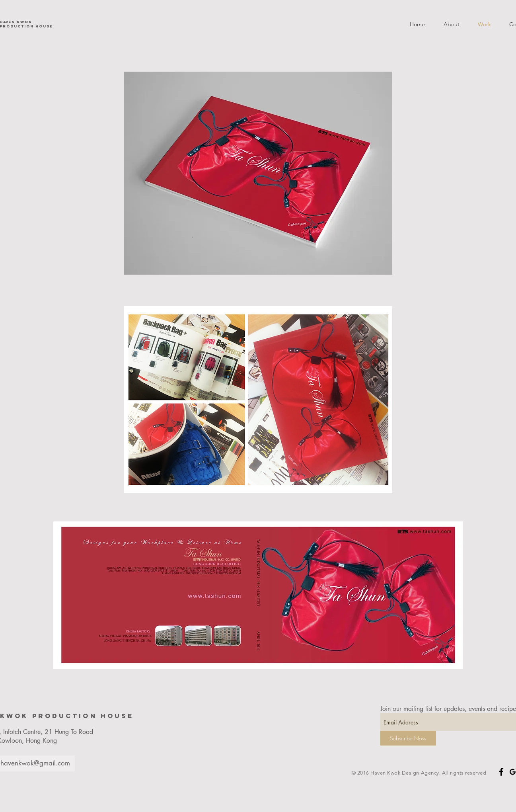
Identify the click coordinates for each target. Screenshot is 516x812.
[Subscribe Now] (408, 738)
